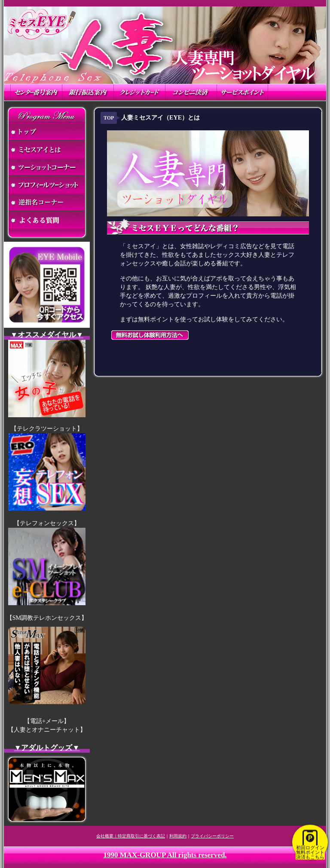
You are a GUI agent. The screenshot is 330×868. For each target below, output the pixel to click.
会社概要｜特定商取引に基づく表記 (131, 836)
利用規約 (178, 836)
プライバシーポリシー (212, 836)
